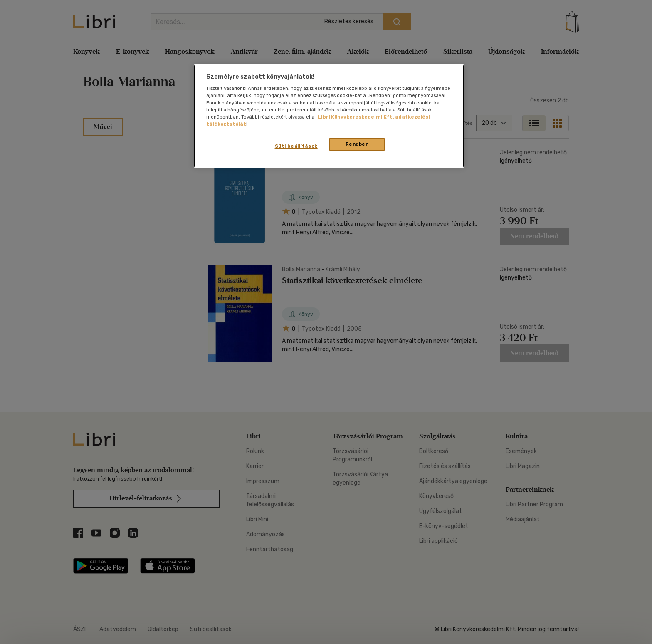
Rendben (357, 144)
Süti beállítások (296, 146)
